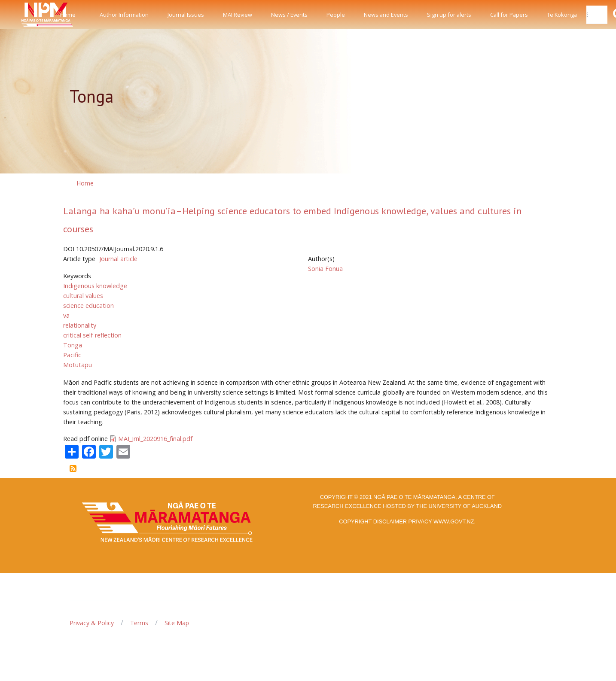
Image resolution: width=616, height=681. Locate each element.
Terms (139, 623)
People (336, 15)
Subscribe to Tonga (73, 468)
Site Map (177, 623)
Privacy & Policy (92, 623)
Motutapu (78, 365)
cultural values (83, 296)
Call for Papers (509, 15)
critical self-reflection (92, 335)
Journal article (118, 259)
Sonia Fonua (325, 269)
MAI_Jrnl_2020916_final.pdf (155, 439)
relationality (80, 325)
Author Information (124, 15)
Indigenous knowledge (95, 286)
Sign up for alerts (449, 15)
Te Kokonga (562, 15)
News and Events (386, 15)
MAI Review (238, 15)
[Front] (26, 15)
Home (68, 15)
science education (88, 306)
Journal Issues (186, 15)
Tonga (73, 345)
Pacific (72, 355)
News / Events (289, 15)
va (66, 315)
